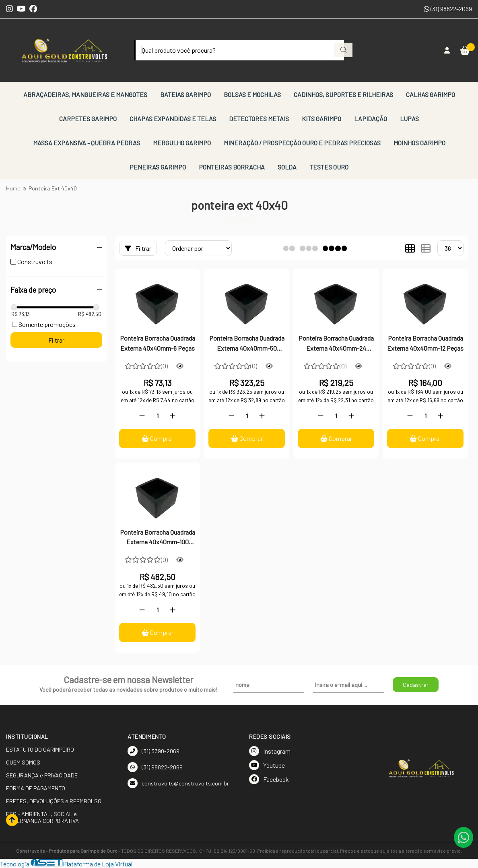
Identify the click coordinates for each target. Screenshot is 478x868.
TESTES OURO (329, 167)
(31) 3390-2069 (153, 751)
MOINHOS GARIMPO (419, 143)
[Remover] (142, 416)
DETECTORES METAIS (259, 119)
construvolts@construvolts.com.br (178, 783)
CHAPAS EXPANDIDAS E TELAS (173, 119)
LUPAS (409, 119)
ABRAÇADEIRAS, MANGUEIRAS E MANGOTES (85, 94)
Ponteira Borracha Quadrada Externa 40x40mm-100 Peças (158, 538)
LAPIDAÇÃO (371, 119)
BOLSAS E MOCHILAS (252, 94)
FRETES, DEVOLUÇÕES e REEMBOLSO (54, 801)
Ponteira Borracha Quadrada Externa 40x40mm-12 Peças (425, 343)
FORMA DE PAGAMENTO (36, 788)
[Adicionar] (173, 416)
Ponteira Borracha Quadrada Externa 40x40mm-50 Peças (247, 344)
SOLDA (287, 167)
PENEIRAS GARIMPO (158, 167)
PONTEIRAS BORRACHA (232, 167)
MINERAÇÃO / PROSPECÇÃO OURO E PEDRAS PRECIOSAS (302, 143)
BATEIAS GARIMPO (185, 94)
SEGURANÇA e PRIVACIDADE (42, 775)
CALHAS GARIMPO (431, 94)
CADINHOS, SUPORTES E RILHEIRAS (343, 94)
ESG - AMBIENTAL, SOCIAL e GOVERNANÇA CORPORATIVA (42, 817)
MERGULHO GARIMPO (182, 143)
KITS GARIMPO (321, 119)
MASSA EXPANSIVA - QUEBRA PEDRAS (87, 143)
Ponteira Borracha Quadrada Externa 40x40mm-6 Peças (158, 343)
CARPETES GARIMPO (88, 119)
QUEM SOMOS (23, 762)
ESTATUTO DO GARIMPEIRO (40, 749)
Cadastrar (416, 685)
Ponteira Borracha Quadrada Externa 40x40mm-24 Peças (336, 344)
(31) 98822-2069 (448, 9)
